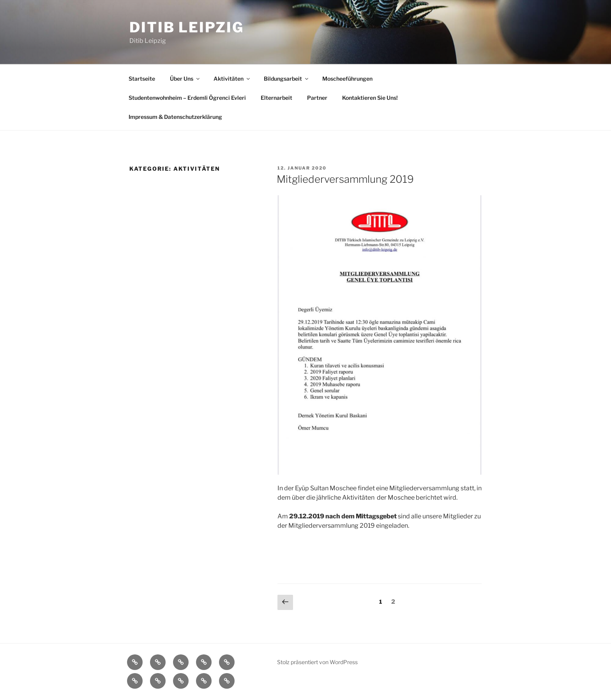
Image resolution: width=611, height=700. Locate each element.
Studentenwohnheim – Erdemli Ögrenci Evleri (187, 98)
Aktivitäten (232, 79)
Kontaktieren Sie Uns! (370, 98)
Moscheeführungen (347, 79)
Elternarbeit (276, 98)
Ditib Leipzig (186, 27)
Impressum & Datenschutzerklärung (175, 117)
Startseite (142, 79)
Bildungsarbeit (287, 79)
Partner (317, 98)
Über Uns (185, 79)
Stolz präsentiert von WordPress (317, 662)
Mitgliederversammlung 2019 (345, 179)
